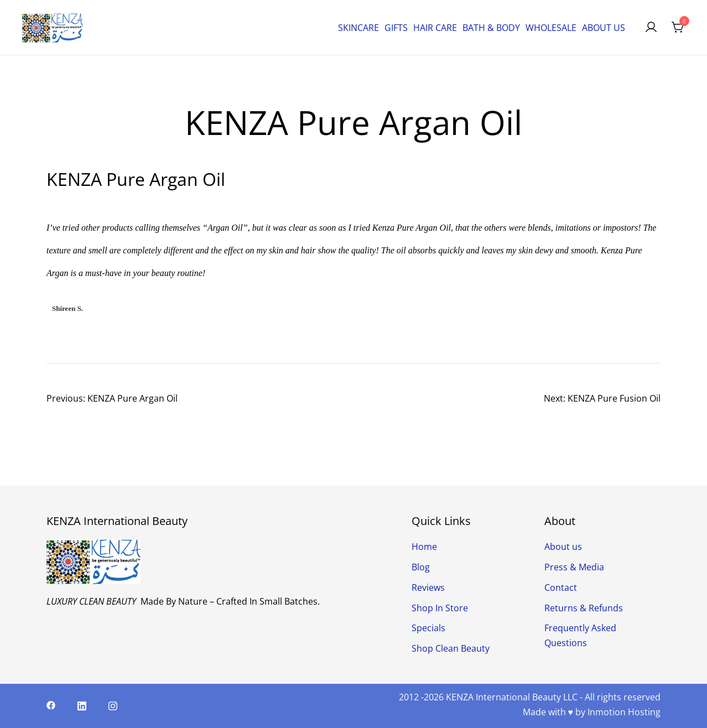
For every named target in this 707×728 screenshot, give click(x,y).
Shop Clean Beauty (451, 648)
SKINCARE (358, 28)
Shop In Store (440, 608)
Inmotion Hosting (624, 712)
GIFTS (396, 28)
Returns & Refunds (584, 608)
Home (424, 547)
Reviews (428, 587)
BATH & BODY (491, 28)
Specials (428, 628)
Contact (561, 587)
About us (563, 547)
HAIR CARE (435, 28)
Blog (421, 567)
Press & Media (574, 567)
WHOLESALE (551, 28)
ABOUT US (604, 28)
